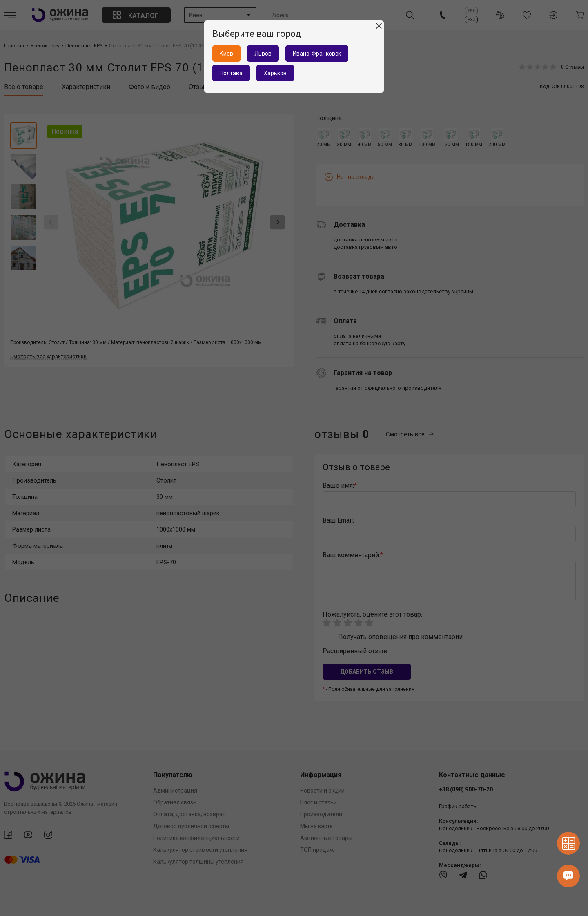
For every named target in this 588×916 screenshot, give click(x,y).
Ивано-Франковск (317, 54)
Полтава (231, 73)
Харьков (275, 73)
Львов (263, 54)
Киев (226, 54)
